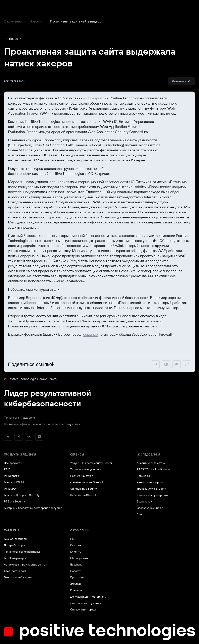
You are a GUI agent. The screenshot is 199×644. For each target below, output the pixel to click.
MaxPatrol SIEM (14, 482)
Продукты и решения (20, 454)
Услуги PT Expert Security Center (91, 463)
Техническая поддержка (19, 418)
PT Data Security (14, 501)
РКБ (73, 539)
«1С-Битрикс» (95, 98)
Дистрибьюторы (14, 545)
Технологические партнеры (22, 552)
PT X (7, 469)
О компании (13, 21)
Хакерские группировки (152, 495)
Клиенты (76, 552)
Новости (36, 21)
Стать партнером (15, 571)
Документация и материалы (88, 597)
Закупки (76, 584)
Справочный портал (83, 609)
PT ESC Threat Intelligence (153, 469)
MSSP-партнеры (15, 558)
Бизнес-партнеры (15, 539)
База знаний (144, 501)
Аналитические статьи (151, 463)
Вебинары (143, 476)
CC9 (62, 98)
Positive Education (82, 476)
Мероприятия (79, 558)
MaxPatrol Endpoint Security (22, 495)
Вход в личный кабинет (19, 577)
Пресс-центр (79, 577)
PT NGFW (10, 489)
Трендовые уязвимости (152, 489)
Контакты (76, 590)
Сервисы (77, 454)
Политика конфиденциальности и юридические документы (42, 424)
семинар (90, 334)
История (76, 545)
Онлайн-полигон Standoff (87, 482)
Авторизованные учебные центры (26, 565)
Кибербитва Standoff (84, 495)
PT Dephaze (12, 476)
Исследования (148, 454)
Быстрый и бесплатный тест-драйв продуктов (33, 508)
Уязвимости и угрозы (150, 482)
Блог (140, 514)
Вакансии (76, 565)
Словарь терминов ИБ (151, 508)
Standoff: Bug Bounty (84, 489)
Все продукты (13, 463)
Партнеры (11, 530)
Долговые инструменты (86, 603)
